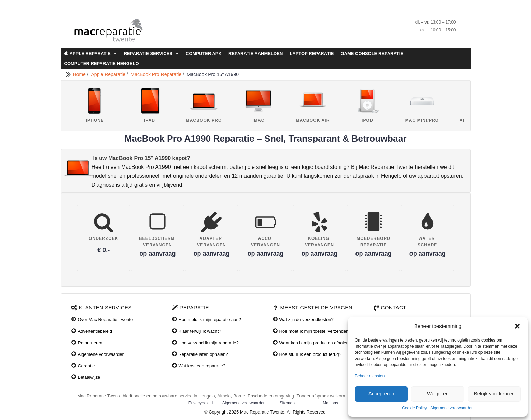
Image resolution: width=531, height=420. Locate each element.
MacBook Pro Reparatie (157, 74)
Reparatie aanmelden (256, 53)
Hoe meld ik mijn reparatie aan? (210, 320)
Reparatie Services (151, 54)
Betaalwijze (89, 377)
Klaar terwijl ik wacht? (200, 331)
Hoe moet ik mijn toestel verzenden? (315, 331)
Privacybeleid (201, 403)
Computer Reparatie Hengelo (102, 64)
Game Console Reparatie (372, 53)
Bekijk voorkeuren (494, 394)
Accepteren (381, 394)
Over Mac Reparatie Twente (106, 320)
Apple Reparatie (93, 54)
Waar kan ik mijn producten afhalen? (315, 343)
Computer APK (204, 53)
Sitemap (287, 403)
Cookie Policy (414, 408)
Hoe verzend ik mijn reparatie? (209, 343)
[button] (517, 326)
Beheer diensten (370, 376)
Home (80, 74)
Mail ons (330, 403)
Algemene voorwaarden (452, 408)
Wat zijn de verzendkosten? (306, 320)
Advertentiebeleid (95, 331)
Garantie (86, 366)
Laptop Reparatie (312, 53)
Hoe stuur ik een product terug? (310, 354)
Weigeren (438, 394)
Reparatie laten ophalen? (203, 354)
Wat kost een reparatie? (202, 366)
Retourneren (90, 343)
